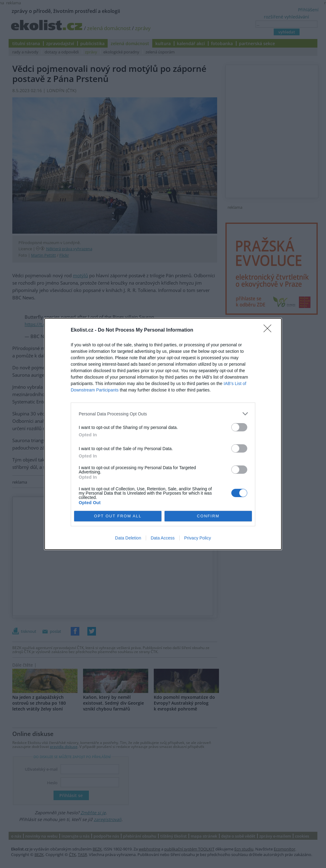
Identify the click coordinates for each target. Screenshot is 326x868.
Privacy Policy (198, 538)
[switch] (239, 427)
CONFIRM (208, 516)
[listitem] (163, 414)
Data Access (163, 538)
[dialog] (163, 434)
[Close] (269, 330)
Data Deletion (128, 538)
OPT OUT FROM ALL (118, 516)
